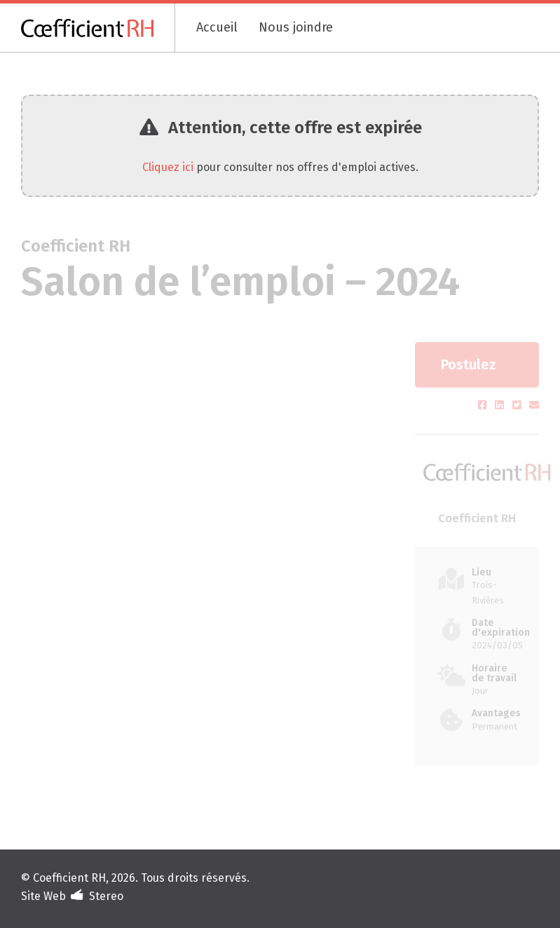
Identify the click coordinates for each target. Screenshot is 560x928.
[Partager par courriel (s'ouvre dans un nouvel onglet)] (534, 405)
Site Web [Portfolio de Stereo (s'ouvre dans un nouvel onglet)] (43, 896)
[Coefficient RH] (98, 28)
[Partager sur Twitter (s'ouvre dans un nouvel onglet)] (518, 405)
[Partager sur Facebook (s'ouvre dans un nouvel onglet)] (484, 405)
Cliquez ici (168, 167)
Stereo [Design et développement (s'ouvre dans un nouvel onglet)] (106, 896)
